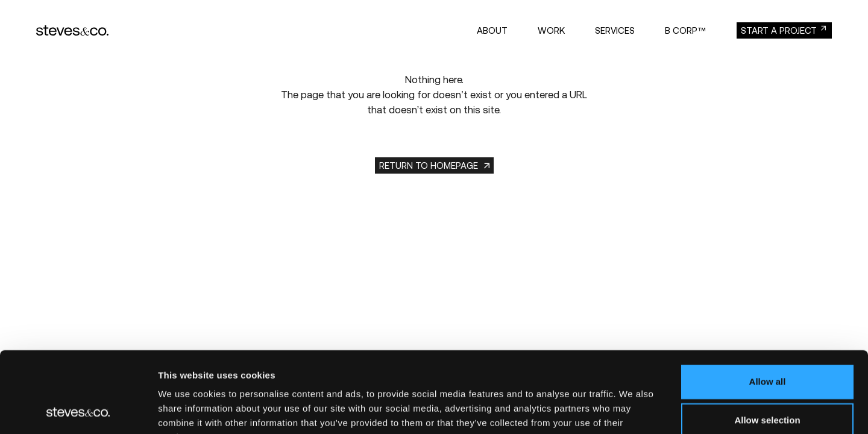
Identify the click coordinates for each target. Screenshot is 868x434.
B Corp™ (686, 30)
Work (551, 30)
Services (615, 30)
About (492, 30)
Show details (633, 410)
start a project (779, 30)
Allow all (768, 305)
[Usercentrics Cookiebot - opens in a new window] (78, 410)
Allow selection (767, 344)
